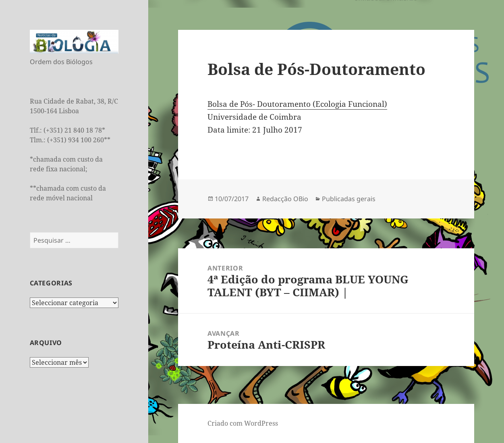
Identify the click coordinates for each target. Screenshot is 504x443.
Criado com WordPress (243, 423)
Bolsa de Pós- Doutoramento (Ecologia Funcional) (297, 104)
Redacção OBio (285, 199)
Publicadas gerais (349, 199)
